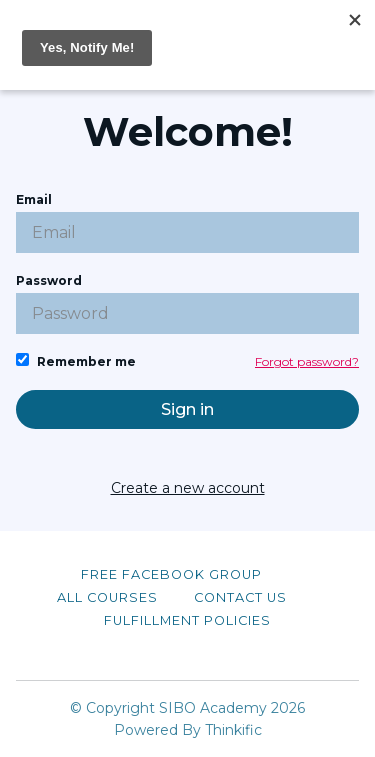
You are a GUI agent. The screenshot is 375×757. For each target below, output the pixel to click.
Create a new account (188, 488)
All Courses (107, 597)
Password (187, 303)
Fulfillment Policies (187, 620)
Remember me (76, 361)
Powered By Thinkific (188, 730)
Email (187, 222)
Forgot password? (307, 361)
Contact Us (240, 597)
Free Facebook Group (171, 574)
